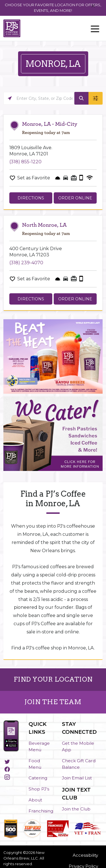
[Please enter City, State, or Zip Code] (38, 98)
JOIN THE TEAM (53, 702)
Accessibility (85, 855)
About (35, 800)
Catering (38, 778)
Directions (31, 198)
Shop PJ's (39, 789)
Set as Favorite (34, 178)
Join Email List (77, 778)
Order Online (75, 198)
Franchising (41, 811)
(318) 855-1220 (25, 162)
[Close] (93, 6)
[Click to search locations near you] (10, 98)
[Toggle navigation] (95, 28)
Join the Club (76, 809)
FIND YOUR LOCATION (53, 679)
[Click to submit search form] (81, 98)
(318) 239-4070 (26, 263)
